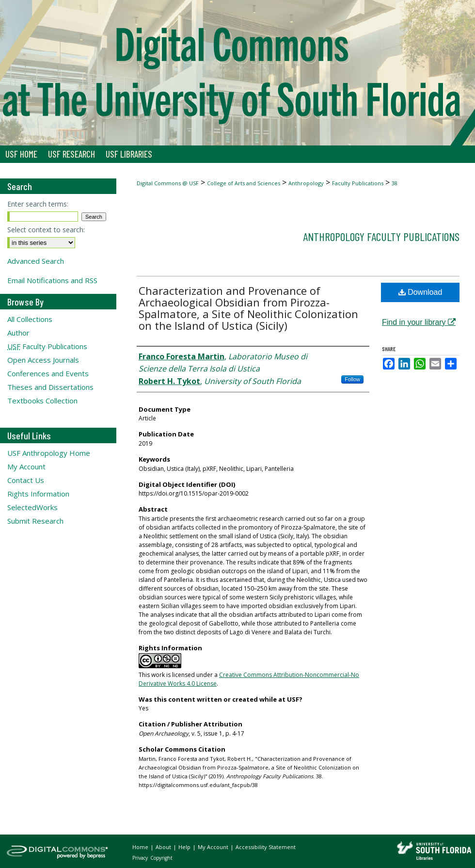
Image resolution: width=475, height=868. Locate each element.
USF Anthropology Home (49, 453)
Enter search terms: (38, 204)
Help (185, 847)
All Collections (30, 319)
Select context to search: (46, 230)
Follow (352, 379)
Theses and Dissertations (50, 387)
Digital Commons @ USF (168, 183)
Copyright (161, 858)
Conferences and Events (48, 373)
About (164, 847)
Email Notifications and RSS (52, 280)
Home (141, 847)
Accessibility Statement (266, 847)
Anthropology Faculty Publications (381, 236)
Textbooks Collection (42, 401)
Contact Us (26, 480)
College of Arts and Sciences (244, 183)
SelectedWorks (32, 507)
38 (395, 183)
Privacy (141, 858)
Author (18, 333)
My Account (26, 466)
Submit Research (35, 521)
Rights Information (38, 494)
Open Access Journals (43, 360)
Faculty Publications (358, 183)
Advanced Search (36, 261)
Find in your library (419, 322)
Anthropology (306, 183)
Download (420, 292)
